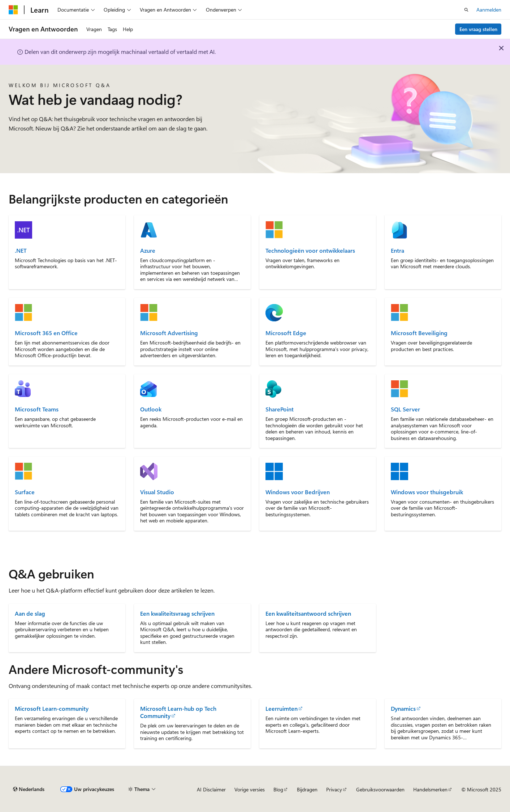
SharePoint (280, 409)
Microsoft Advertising (169, 333)
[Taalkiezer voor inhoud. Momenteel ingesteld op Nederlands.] (29, 789)
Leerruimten (282, 708)
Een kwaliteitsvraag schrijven (177, 613)
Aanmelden (489, 10)
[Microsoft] (13, 10)
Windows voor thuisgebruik (427, 492)
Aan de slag (30, 613)
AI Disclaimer (211, 789)
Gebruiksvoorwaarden (380, 789)
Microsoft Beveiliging (419, 333)
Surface (25, 492)
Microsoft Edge (286, 333)
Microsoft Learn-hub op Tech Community (178, 712)
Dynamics (403, 708)
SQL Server (405, 409)
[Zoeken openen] (466, 10)
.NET (21, 251)
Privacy (334, 789)
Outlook (151, 409)
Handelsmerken (430, 789)
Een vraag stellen (478, 29)
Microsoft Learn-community (52, 708)
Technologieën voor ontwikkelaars (310, 251)
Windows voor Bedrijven (298, 492)
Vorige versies (250, 789)
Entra (397, 251)
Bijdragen (307, 789)
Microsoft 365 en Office (46, 333)
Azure (148, 251)
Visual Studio (157, 492)
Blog (278, 789)
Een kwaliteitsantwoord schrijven (308, 613)
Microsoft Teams (37, 409)
